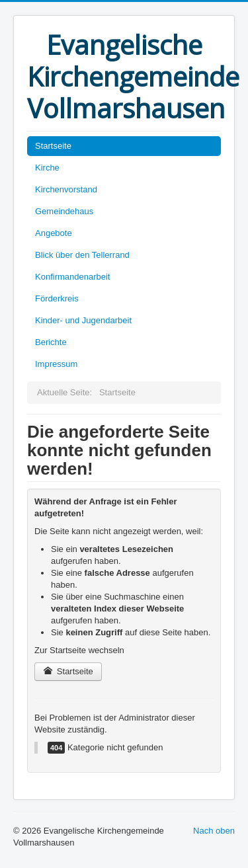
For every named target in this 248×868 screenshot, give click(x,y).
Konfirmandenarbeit (72, 277)
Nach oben (214, 831)
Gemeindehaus (64, 211)
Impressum (56, 364)
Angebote (54, 233)
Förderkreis (57, 298)
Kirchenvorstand (66, 189)
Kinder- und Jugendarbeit (83, 320)
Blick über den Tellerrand (82, 255)
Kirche (47, 168)
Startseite (53, 146)
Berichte (51, 342)
